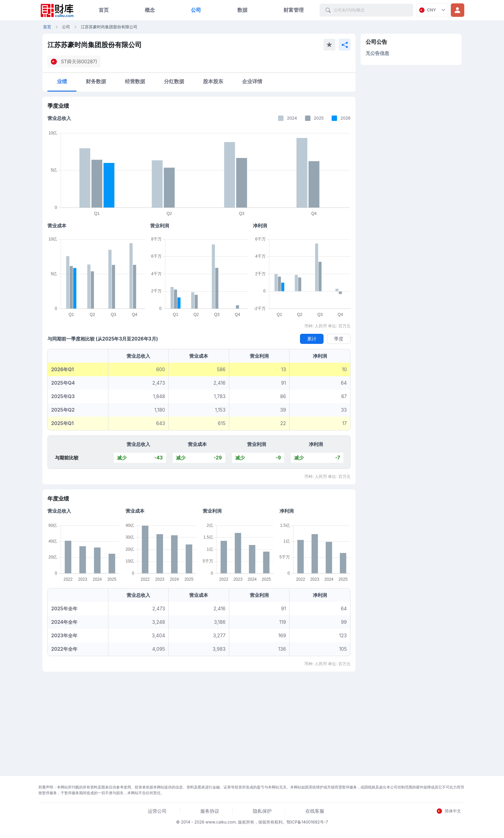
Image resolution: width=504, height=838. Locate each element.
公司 (196, 10)
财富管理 (294, 10)
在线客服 (315, 811)
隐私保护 (262, 811)
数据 (242, 10)
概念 (150, 10)
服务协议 (210, 811)
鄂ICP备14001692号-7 (307, 822)
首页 (104, 10)
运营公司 (157, 811)
